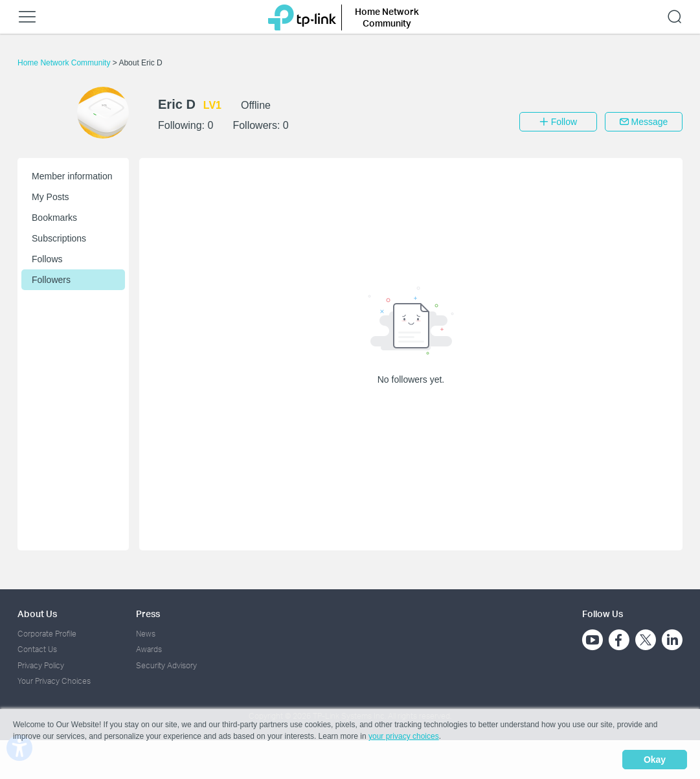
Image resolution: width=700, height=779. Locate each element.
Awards (149, 649)
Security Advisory (166, 665)
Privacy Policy (41, 665)
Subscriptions (59, 238)
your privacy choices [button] (404, 736)
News (146, 634)
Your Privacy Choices (54, 681)
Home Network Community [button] (387, 17)
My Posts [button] (51, 197)
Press (148, 614)
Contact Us (37, 649)
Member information (72, 176)
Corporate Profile (47, 634)
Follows (47, 259)
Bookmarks (54, 218)
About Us (37, 614)
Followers (51, 280)
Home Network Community (65, 63)
